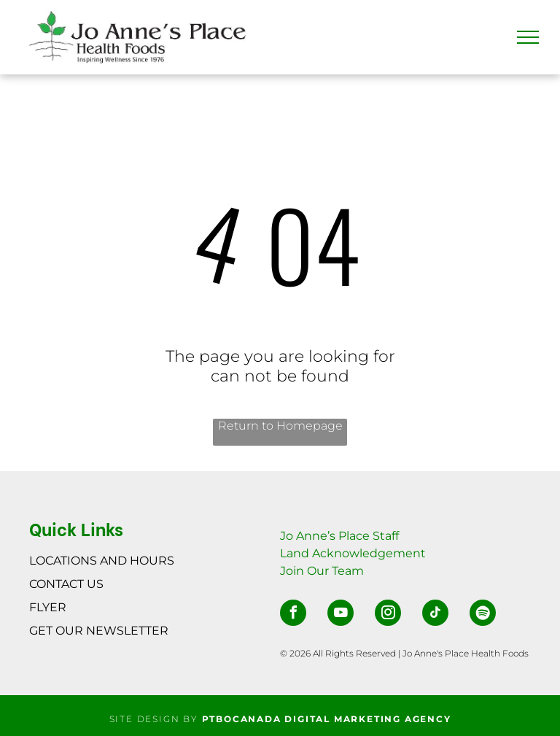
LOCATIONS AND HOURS (102, 561)
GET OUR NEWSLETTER (99, 631)
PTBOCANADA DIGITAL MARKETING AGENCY (327, 719)
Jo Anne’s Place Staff (339, 536)
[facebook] (293, 615)
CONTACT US (66, 584)
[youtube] (341, 615)
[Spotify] (483, 615)
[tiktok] (435, 615)
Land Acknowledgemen (350, 553)
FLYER (48, 607)
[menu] (528, 37)
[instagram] (388, 615)
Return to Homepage (280, 426)
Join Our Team (322, 571)
